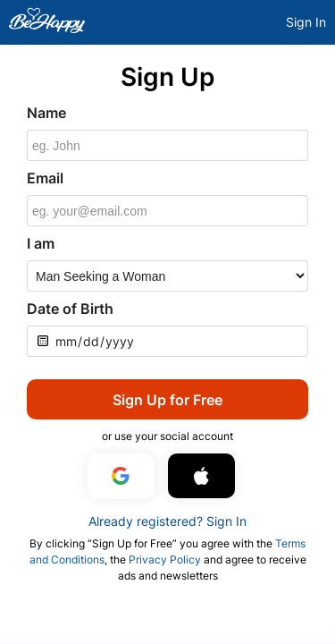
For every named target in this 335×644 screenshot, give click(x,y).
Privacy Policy (165, 559)
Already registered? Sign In (167, 521)
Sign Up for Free (167, 400)
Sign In (306, 22)
